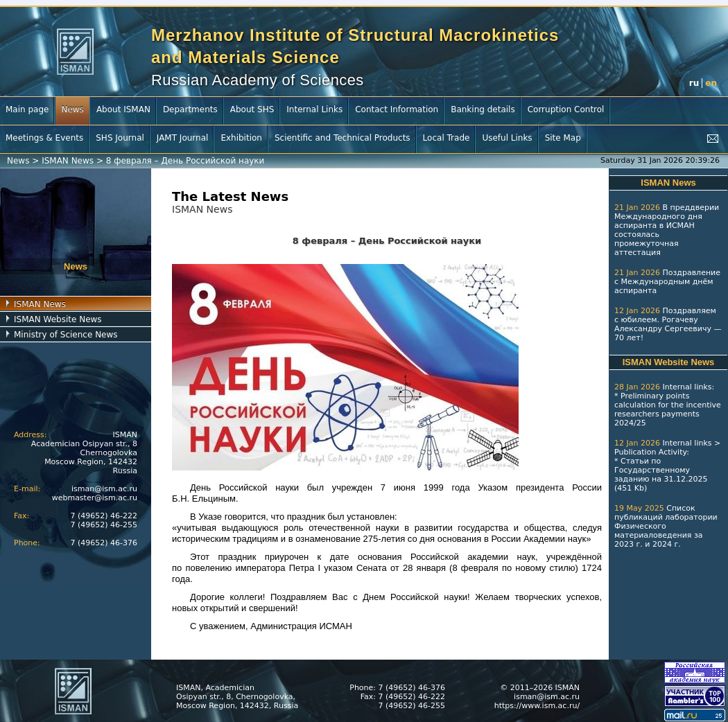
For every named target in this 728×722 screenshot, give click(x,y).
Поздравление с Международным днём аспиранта (667, 282)
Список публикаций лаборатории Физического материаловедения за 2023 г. (666, 526)
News (72, 109)
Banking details (483, 109)
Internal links (687, 387)
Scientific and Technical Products (343, 138)
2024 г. (667, 544)
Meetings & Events (44, 138)
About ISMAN (123, 109)
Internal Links (314, 109)
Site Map (563, 138)
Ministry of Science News (66, 335)
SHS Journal (120, 138)
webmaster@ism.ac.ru (95, 498)
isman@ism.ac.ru (104, 489)
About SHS (252, 109)
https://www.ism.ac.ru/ (537, 706)
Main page (27, 109)
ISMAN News (68, 161)
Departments (190, 109)
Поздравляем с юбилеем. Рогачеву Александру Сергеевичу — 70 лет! (668, 324)
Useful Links (507, 138)
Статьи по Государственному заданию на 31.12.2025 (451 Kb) (661, 475)
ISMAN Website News (58, 319)
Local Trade (447, 138)
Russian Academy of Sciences (258, 80)
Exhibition (241, 138)
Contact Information (397, 109)
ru (694, 83)
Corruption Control (566, 109)
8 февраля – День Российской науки (185, 161)
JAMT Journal (183, 138)
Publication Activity (650, 452)
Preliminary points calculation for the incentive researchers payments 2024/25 (668, 410)
